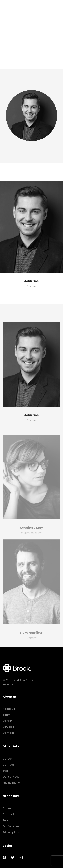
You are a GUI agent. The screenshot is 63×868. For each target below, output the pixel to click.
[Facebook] (4, 858)
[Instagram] (21, 858)
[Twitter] (13, 858)
